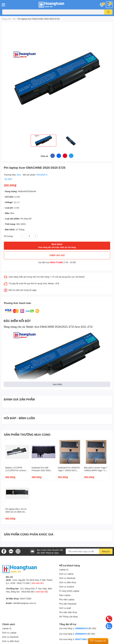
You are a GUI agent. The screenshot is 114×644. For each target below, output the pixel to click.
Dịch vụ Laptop (66, 574)
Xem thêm (57, 384)
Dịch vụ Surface (67, 587)
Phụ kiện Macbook (68, 604)
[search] (108, 12)
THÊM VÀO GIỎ (57, 255)
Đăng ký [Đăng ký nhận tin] (106, 551)
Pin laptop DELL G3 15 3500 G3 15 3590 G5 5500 (16, 512)
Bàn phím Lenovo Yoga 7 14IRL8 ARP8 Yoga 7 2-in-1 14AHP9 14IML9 (96, 470)
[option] (43, 141)
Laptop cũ (64, 570)
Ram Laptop (65, 595)
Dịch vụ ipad (65, 608)
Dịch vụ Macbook (67, 578)
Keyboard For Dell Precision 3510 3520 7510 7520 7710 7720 (42, 470)
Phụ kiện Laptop (67, 599)
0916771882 (26, 599)
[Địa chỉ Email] (89, 551)
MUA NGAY (57, 246)
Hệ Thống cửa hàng (68, 617)
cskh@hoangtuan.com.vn (24, 603)
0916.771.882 (57, 262)
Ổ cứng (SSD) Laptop (69, 591)
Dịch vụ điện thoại (68, 582)
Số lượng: (9, 236)
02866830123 (82, 628)
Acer (19, 175)
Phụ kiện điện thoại (68, 612)
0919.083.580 (28, 592)
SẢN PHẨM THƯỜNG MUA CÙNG (27, 434)
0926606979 (81, 634)
